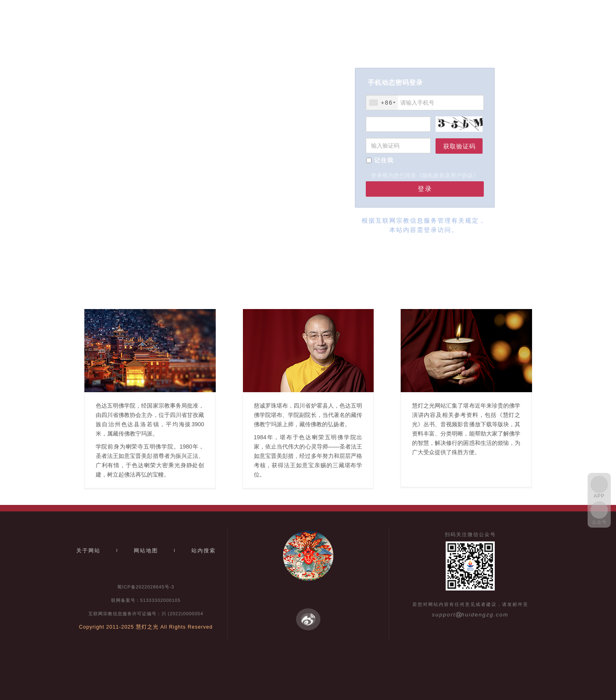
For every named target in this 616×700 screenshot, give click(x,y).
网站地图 (146, 551)
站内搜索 (204, 551)
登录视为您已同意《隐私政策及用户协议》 (425, 175)
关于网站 (88, 551)
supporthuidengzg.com (470, 615)
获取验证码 (459, 146)
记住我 (384, 160)
